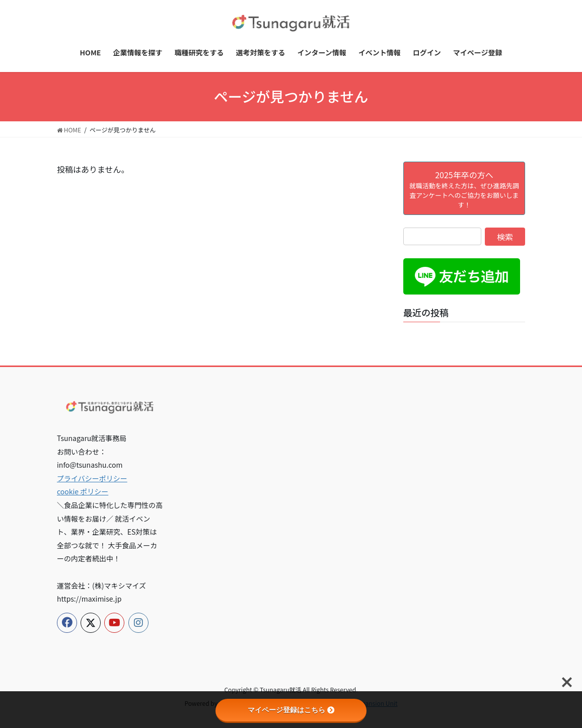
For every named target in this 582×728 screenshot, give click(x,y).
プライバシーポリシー (92, 478)
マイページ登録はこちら (291, 710)
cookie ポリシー (83, 491)
